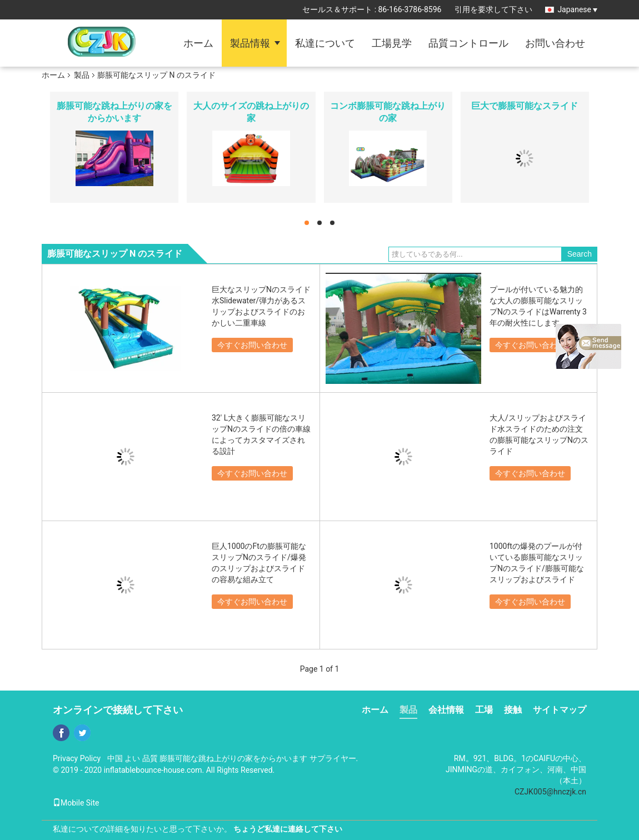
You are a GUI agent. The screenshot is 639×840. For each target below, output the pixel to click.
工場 (484, 710)
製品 (82, 75)
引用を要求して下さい (493, 9)
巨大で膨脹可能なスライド (525, 106)
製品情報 (250, 43)
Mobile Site (76, 803)
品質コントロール (468, 43)
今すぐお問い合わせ (252, 345)
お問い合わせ (555, 43)
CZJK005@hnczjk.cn (550, 792)
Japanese (577, 9)
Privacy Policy (77, 758)
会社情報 (446, 710)
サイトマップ (560, 710)
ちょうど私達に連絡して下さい (288, 829)
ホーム (198, 43)
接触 (513, 710)
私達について (325, 43)
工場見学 (392, 43)
